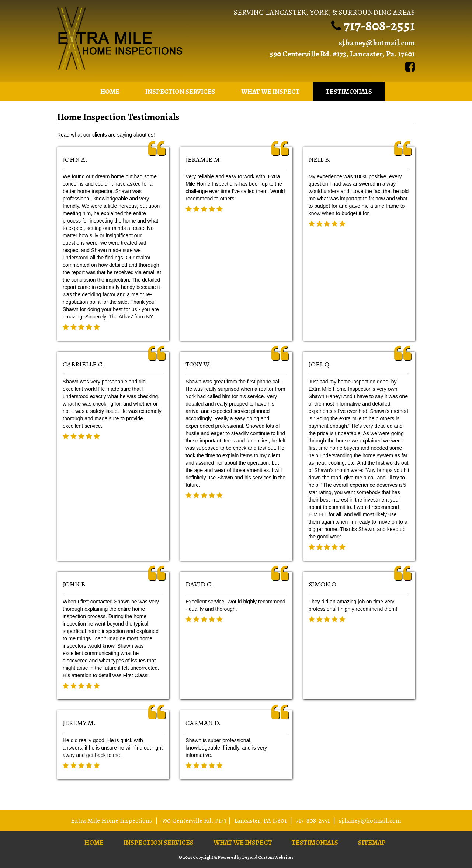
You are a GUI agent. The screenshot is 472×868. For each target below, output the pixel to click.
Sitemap (372, 843)
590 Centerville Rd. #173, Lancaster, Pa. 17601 (342, 54)
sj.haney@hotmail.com (377, 43)
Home (110, 92)
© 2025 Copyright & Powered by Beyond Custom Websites (236, 857)
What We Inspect (270, 92)
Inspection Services (180, 92)
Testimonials (349, 92)
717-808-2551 (379, 25)
